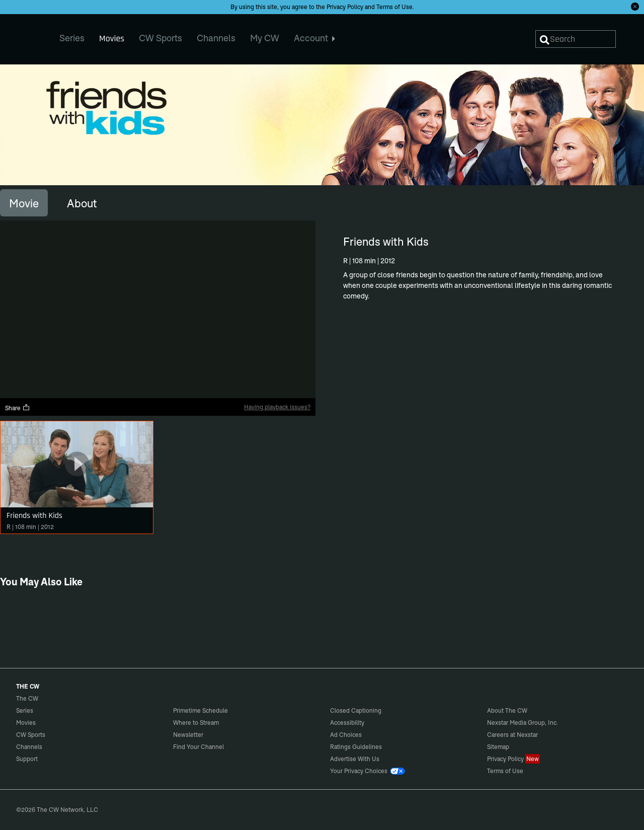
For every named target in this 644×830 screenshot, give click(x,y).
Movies (26, 723)
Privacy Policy (345, 7)
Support (27, 759)
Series (25, 710)
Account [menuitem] (315, 38)
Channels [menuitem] (216, 38)
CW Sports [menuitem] (160, 38)
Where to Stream (196, 723)
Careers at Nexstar (512, 735)
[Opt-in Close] (635, 7)
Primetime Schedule (200, 710)
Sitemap (498, 747)
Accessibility (347, 723)
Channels (29, 747)
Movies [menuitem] (112, 39)
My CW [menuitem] (265, 38)
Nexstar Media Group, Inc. (522, 723)
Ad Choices (346, 735)
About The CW (507, 710)
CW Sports (31, 735)
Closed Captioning (356, 710)
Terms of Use (394, 7)
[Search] (576, 39)
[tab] (24, 203)
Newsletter (188, 735)
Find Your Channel (198, 747)
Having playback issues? (277, 407)
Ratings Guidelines (356, 747)
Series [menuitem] (72, 38)
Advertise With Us (355, 759)
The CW (21, 36)
